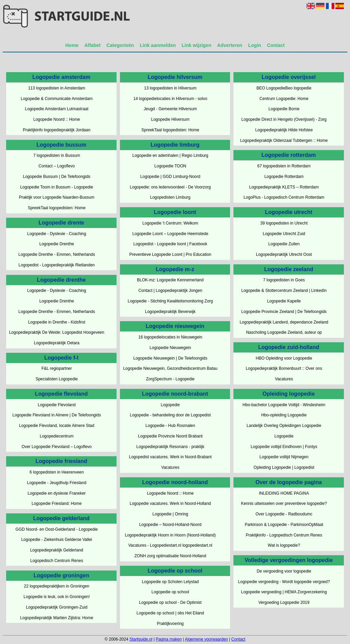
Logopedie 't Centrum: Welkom (170, 223)
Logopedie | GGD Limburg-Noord (170, 177)
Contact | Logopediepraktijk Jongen (170, 291)
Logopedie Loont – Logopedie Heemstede (170, 234)
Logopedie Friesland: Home (57, 503)
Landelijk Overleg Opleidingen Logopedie (284, 426)
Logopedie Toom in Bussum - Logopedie (57, 187)
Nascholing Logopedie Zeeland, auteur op (284, 332)
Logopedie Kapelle (284, 301)
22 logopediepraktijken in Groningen (57, 586)
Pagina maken (169, 639)
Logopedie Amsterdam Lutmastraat (57, 109)
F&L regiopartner (57, 368)
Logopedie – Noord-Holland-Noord (170, 525)
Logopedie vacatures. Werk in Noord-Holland (170, 503)
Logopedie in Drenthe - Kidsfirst (57, 322)
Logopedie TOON (170, 166)
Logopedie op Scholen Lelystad (170, 582)
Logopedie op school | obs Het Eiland (170, 613)
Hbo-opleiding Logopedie (284, 415)
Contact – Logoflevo (57, 166)
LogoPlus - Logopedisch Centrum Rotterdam (284, 197)
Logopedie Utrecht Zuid (284, 234)
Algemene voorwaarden (206, 639)
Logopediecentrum (57, 436)
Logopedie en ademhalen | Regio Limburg (170, 155)
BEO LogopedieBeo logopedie (284, 88)
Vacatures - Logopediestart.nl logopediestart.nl (170, 545)
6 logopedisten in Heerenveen (57, 472)
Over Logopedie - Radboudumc (284, 514)
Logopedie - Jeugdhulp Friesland (57, 483)
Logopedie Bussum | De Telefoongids (57, 177)
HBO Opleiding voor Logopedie (284, 358)
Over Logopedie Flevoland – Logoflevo (57, 447)
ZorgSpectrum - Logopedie (170, 379)
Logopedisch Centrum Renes (57, 561)
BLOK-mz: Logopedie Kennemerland (170, 280)
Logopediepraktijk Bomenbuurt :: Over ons (284, 368)
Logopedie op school (170, 592)
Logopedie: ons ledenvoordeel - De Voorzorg (170, 187)
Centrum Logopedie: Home (284, 99)
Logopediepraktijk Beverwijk (170, 312)
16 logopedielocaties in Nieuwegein (170, 337)
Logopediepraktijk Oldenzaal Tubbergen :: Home (284, 141)
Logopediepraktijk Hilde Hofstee (284, 130)
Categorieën (120, 45)
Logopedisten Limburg (170, 197)
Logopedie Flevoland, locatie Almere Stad (57, 426)
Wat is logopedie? (284, 545)
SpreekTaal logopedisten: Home (57, 208)
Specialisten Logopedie (57, 379)
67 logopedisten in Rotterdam (284, 166)
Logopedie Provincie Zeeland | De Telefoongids (284, 312)
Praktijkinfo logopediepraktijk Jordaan (57, 130)
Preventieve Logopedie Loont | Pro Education (170, 254)
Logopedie (170, 405)
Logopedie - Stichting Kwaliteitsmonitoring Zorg (170, 301)
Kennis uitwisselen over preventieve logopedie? (284, 503)
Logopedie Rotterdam (284, 177)
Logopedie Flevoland (57, 405)
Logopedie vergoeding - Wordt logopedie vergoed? (284, 582)
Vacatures (170, 467)
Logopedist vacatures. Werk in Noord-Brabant (170, 457)
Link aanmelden (158, 45)
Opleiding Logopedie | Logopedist (284, 467)
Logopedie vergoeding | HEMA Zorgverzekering (284, 592)
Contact (276, 45)
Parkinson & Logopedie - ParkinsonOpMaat (284, 525)
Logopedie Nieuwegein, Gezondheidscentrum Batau (170, 368)
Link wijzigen (197, 45)
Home (72, 45)
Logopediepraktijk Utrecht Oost (284, 254)
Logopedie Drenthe (57, 244)
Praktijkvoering (170, 624)
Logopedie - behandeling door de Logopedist (170, 415)
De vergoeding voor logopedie (284, 571)
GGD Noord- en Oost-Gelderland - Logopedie (57, 529)
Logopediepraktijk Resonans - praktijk (170, 447)
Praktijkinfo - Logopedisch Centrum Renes (284, 535)
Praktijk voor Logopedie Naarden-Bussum (57, 197)
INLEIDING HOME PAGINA (284, 493)
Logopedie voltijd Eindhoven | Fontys (284, 447)
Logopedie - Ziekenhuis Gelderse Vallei (57, 540)
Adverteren (230, 45)
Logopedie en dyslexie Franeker (57, 493)
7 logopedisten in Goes (284, 280)
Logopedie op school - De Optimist (170, 602)
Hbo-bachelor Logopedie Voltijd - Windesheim (284, 405)
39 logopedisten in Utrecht (284, 223)
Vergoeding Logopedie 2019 (284, 602)
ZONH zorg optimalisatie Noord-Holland (170, 556)
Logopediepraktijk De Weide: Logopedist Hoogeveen (57, 332)
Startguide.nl (141, 639)
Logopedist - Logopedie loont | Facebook (170, 244)
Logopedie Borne (284, 109)
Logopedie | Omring (170, 514)
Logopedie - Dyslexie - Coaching (57, 234)
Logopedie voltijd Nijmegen (284, 457)
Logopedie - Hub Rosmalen (170, 426)
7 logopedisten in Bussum (57, 155)
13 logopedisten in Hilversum (170, 88)
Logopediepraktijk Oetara (57, 343)
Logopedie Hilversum (170, 119)
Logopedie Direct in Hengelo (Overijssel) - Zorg (284, 119)
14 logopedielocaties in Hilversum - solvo (170, 99)
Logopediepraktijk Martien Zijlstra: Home (57, 618)
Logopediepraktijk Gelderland (57, 550)
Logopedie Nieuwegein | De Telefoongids (170, 358)
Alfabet (92, 45)
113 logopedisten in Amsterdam (57, 88)
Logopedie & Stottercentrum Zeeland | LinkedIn (284, 291)
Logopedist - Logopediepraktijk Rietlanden (57, 265)
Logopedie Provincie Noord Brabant (170, 436)
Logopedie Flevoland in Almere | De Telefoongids (56, 415)
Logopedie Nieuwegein (170, 348)
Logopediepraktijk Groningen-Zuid (57, 607)
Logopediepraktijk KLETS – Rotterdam (284, 187)
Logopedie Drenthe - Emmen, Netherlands (57, 254)
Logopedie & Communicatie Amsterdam (57, 99)
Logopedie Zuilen (284, 244)
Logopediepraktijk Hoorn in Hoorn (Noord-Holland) (170, 535)
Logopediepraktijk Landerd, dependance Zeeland (284, 322)
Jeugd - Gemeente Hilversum (170, 109)
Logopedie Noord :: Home (57, 119)
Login (255, 45)
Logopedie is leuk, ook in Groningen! (57, 597)
